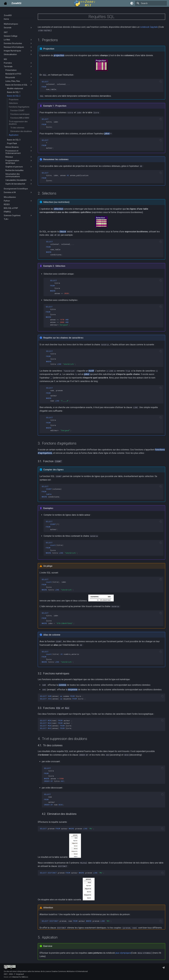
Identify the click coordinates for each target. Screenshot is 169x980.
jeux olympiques (123, 953)
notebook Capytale (149, 27)
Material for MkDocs (20, 977)
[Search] (151, 3)
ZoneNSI (8, 15)
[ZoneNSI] (5, 3)
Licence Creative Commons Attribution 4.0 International (66, 971)
